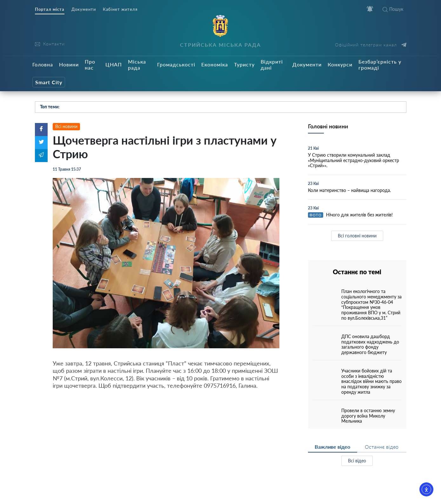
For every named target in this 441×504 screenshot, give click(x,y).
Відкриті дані (272, 65)
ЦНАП (114, 64)
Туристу (244, 64)
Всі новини (66, 126)
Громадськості (176, 64)
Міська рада (137, 65)
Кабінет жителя (120, 9)
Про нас (90, 65)
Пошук (393, 9)
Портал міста (50, 9)
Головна (43, 64)
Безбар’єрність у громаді (380, 65)
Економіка (215, 64)
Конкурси (340, 64)
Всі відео (357, 461)
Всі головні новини (357, 236)
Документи (84, 9)
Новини (69, 64)
